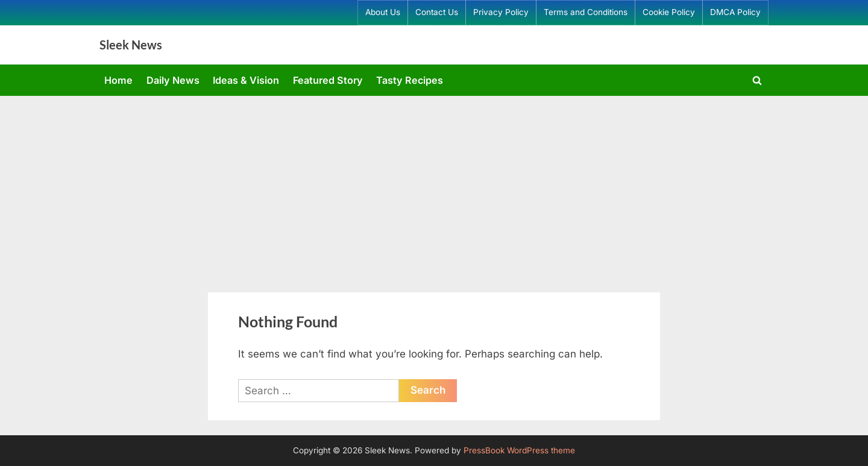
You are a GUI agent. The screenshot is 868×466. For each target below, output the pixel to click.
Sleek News (131, 45)
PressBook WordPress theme (519, 450)
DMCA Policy (735, 12)
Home (118, 80)
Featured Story (328, 80)
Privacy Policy (501, 12)
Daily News (173, 80)
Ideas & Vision (246, 80)
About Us (383, 12)
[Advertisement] (434, 186)
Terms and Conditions (586, 12)
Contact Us (437, 12)
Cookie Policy (669, 12)
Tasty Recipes (410, 80)
